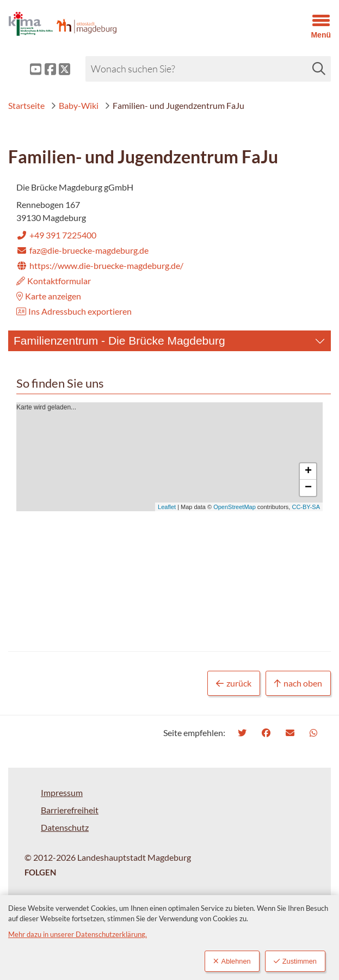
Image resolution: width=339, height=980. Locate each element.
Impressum (62, 792)
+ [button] (308, 471)
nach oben (298, 684)
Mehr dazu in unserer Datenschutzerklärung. (78, 934)
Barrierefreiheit (70, 810)
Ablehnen (232, 961)
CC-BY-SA (306, 507)
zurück (234, 684)
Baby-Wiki (75, 105)
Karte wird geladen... (168, 457)
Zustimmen (295, 961)
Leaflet (167, 507)
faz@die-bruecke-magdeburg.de (82, 250)
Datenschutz (65, 827)
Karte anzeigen (49, 296)
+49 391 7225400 (56, 235)
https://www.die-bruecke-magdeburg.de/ (100, 265)
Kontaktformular (54, 281)
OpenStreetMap (235, 507)
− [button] (308, 488)
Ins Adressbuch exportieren (74, 311)
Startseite (26, 105)
